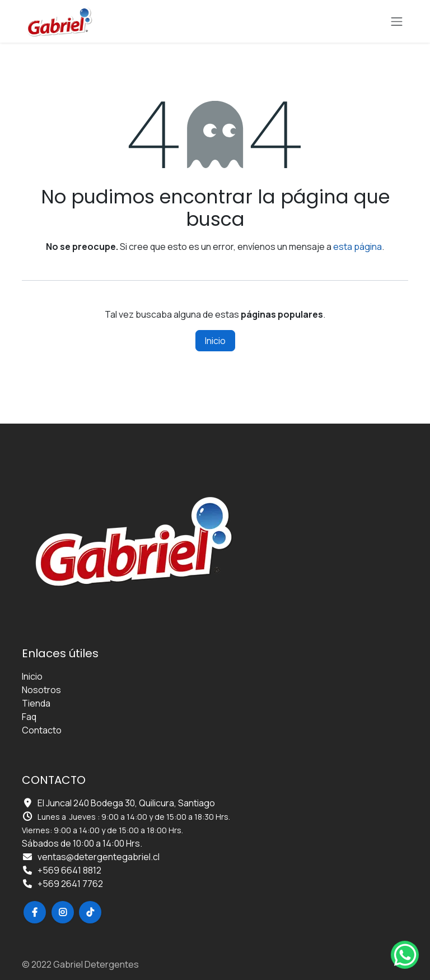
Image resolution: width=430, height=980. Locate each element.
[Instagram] (63, 912)
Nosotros (41, 690)
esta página (357, 247)
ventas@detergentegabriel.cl (99, 857)
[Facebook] (35, 912)
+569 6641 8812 (69, 870)
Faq (29, 717)
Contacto (42, 730)
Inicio (215, 341)
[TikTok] (90, 912)
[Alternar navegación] (397, 21)
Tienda (36, 703)
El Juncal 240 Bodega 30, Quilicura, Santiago (126, 803)
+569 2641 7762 (70, 884)
